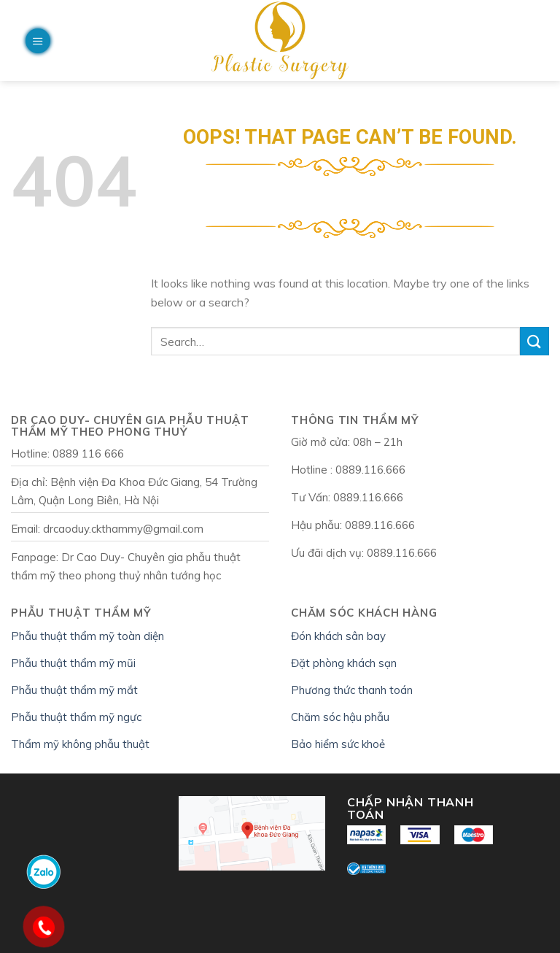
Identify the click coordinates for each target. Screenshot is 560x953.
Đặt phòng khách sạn (344, 663)
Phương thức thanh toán (352, 690)
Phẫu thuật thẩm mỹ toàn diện (87, 636)
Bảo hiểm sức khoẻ (338, 744)
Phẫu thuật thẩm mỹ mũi (73, 663)
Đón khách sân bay (338, 636)
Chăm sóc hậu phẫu (340, 717)
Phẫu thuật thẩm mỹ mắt (74, 690)
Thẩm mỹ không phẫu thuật (80, 744)
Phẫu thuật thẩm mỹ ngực (76, 717)
